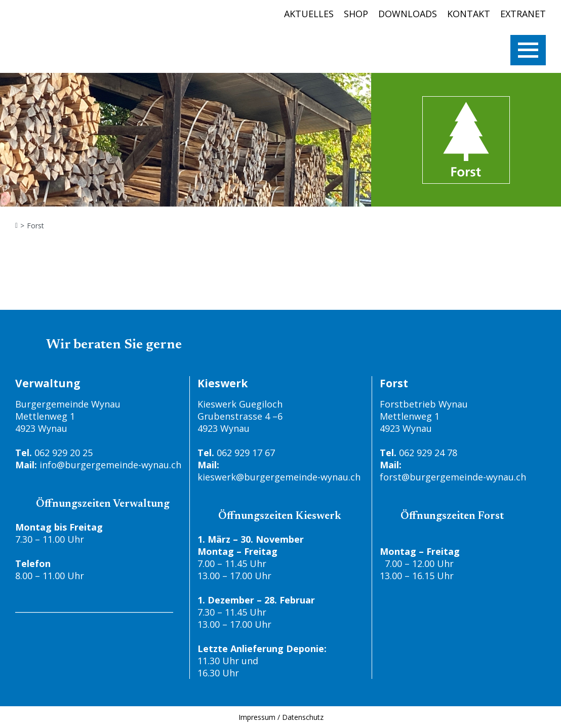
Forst (35, 226)
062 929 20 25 (64, 453)
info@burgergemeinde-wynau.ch (110, 465)
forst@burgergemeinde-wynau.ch (453, 477)
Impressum (257, 717)
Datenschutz (303, 717)
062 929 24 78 (428, 453)
